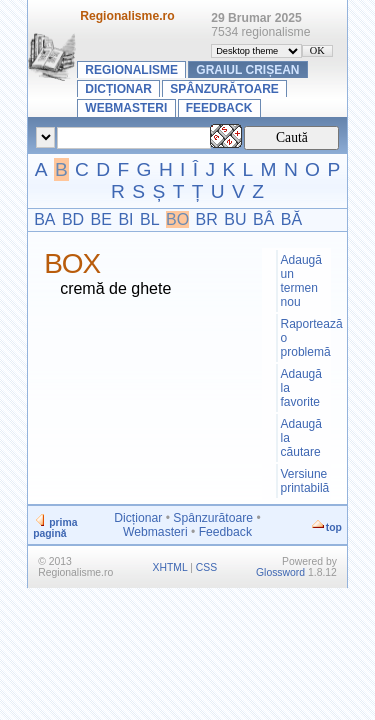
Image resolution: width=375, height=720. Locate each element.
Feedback (219, 108)
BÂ (263, 219)
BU (235, 219)
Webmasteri (126, 108)
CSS (206, 567)
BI (125, 219)
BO (177, 219)
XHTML (170, 567)
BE (101, 219)
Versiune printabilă (305, 481)
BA (44, 219)
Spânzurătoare (224, 89)
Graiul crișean (247, 70)
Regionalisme (131, 70)
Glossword (280, 572)
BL (150, 219)
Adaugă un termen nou (301, 281)
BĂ (291, 219)
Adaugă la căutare (301, 438)
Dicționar (118, 89)
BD (73, 219)
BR (207, 219)
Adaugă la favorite (301, 388)
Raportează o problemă (305, 338)
